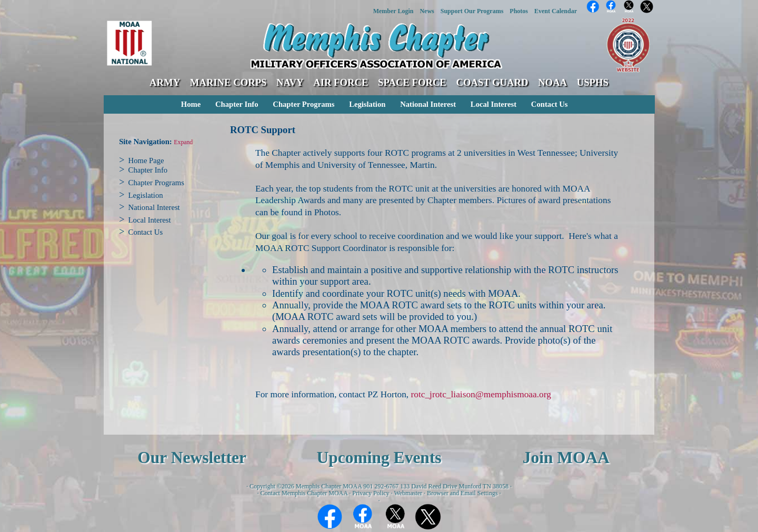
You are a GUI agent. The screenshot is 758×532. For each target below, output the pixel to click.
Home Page (146, 160)
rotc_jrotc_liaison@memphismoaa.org (481, 394)
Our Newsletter (192, 458)
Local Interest (493, 104)
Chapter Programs (303, 104)
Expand (183, 142)
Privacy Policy (371, 493)
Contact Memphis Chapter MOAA (304, 493)
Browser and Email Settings (462, 493)
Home (191, 104)
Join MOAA (566, 458)
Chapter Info (237, 104)
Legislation (367, 104)
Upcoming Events (379, 458)
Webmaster (408, 493)
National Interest (428, 104)
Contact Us (550, 104)
